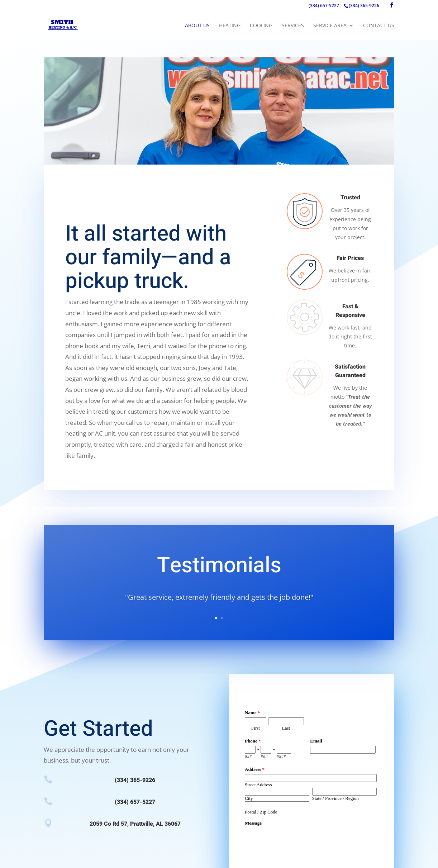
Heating (230, 26)
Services (293, 26)
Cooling (261, 26)
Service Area (330, 26)
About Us (197, 26)
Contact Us (379, 26)
